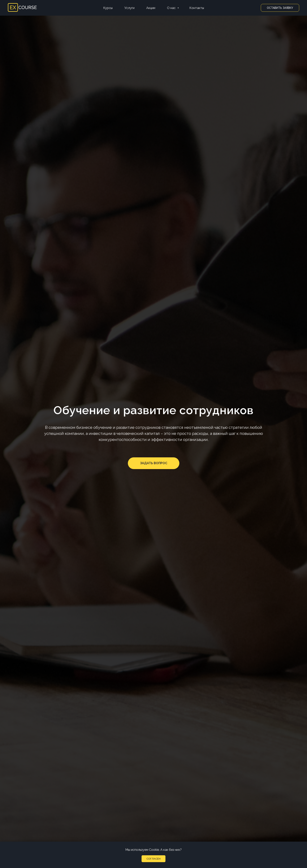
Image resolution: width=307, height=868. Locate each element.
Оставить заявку (280, 8)
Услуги (129, 8)
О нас (172, 8)
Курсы (108, 8)
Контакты (197, 8)
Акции (151, 8)
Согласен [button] (153, 859)
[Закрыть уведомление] (304, 845)
